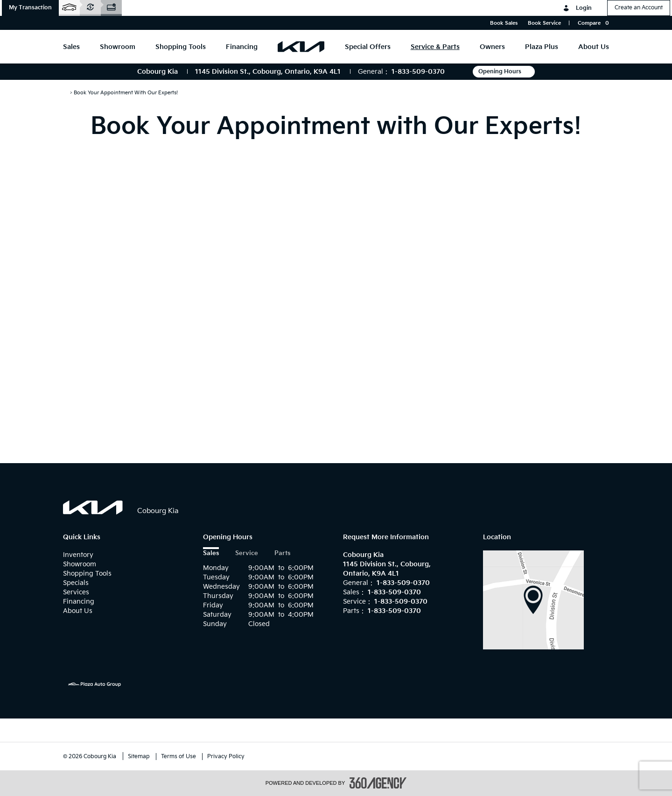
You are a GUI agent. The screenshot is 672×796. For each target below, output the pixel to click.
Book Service (544, 23)
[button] (30, 8)
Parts (282, 553)
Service (247, 553)
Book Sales (504, 23)
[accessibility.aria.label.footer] (378, 783)
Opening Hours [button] (504, 72)
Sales (211, 553)
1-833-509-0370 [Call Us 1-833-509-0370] (418, 72)
